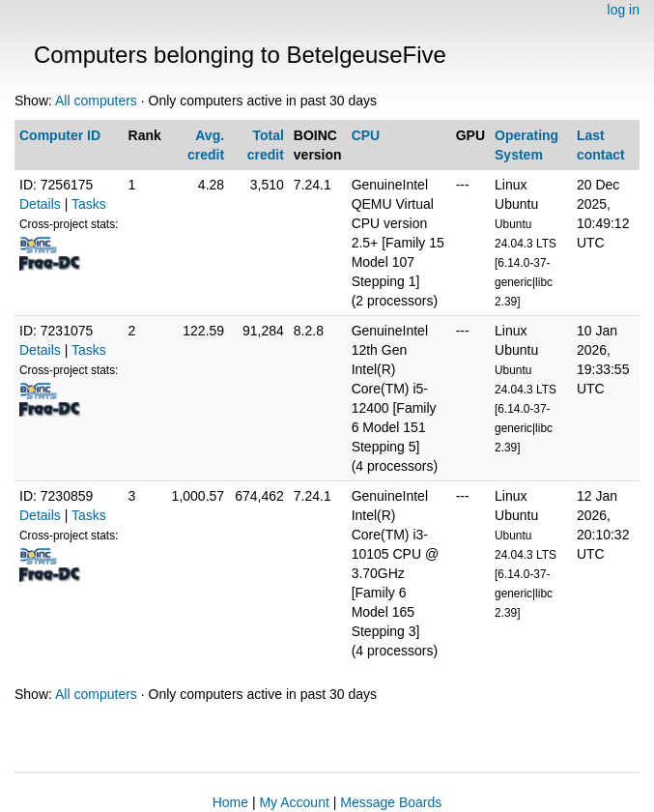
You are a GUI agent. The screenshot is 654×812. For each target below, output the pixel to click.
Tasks (89, 204)
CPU (366, 135)
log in (624, 10)
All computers (96, 101)
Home (230, 802)
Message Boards (391, 802)
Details (40, 204)
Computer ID (60, 135)
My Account (294, 802)
